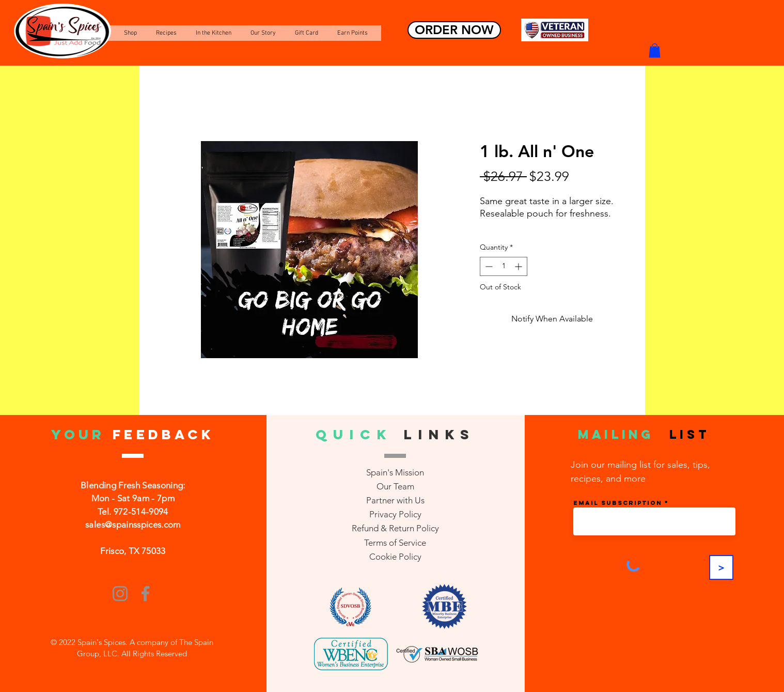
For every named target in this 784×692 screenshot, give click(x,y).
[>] (721, 567)
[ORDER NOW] (454, 30)
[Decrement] (488, 266)
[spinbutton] (504, 266)
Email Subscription (618, 503)
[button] (655, 50)
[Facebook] (145, 594)
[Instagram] (120, 594)
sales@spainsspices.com (133, 525)
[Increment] (519, 266)
